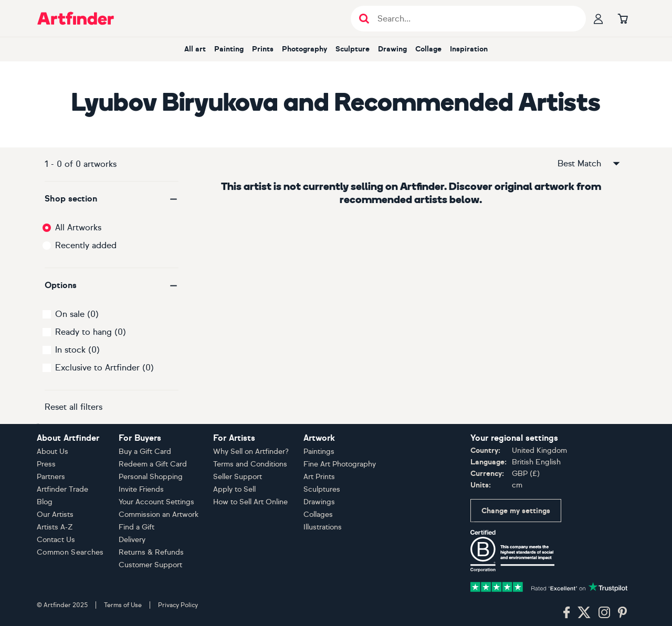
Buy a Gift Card (145, 452)
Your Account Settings (156, 502)
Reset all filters (73, 407)
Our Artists (55, 514)
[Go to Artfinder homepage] (76, 18)
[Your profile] (598, 18)
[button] (112, 199)
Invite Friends (141, 489)
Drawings (319, 502)
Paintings (319, 452)
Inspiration (469, 49)
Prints (263, 49)
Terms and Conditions (250, 464)
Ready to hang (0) (91, 332)
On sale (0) (77, 314)
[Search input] (474, 19)
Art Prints (319, 477)
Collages (318, 514)
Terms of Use (123, 605)
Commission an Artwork (159, 514)
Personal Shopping (151, 477)
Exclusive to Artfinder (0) (104, 368)
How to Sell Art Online (250, 502)
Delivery (132, 540)
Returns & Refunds (151, 552)
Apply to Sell (234, 489)
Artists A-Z (55, 527)
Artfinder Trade (62, 489)
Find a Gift (136, 527)
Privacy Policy (178, 605)
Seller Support (238, 477)
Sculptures (322, 489)
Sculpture (353, 49)
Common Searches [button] (70, 552)
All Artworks (78, 227)
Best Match (590, 164)
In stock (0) (77, 350)
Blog (45, 502)
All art (195, 49)
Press (46, 464)
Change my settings (516, 511)
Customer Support (150, 565)
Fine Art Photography (340, 464)
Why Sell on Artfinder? (251, 452)
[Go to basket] (623, 18)
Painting (229, 49)
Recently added (86, 245)
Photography (304, 49)
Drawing (392, 49)
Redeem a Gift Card (153, 464)
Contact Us (56, 540)
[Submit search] (364, 19)
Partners (51, 477)
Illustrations (323, 527)
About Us (52, 452)
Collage (428, 49)
